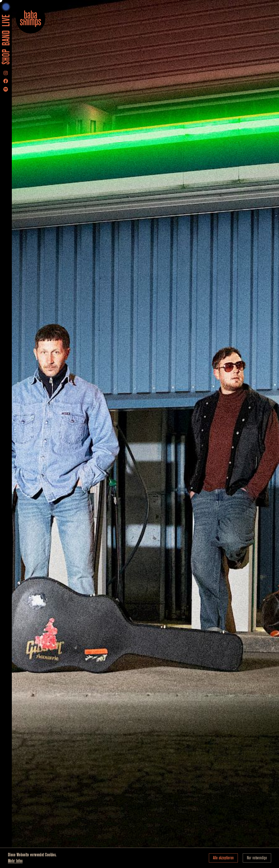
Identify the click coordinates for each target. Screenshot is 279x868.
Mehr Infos (15, 861)
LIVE (6, 21)
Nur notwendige (257, 858)
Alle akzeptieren (223, 858)
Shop (6, 57)
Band (6, 38)
